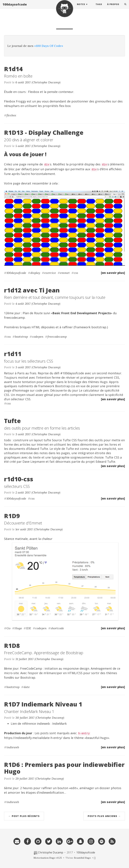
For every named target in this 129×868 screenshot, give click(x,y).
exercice (50, 273)
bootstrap (21, 337)
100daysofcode (15, 8)
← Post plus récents (24, 816)
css (76, 273)
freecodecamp (14, 318)
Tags (99, 7)
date (27, 687)
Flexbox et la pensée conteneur (51, 92)
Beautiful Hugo (82, 858)
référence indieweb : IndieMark (44, 724)
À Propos (113, 7)
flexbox (11, 115)
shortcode (57, 628)
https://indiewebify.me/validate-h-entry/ (33, 738)
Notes (81, 7)
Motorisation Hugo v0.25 (48, 858)
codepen (38, 337)
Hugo (18, 628)
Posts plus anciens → (104, 816)
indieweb (13, 747)
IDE (29, 628)
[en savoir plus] (113, 273)
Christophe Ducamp (46, 82)
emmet (65, 273)
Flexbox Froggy (15, 101)
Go (8, 628)
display (35, 273)
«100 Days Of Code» (49, 46)
